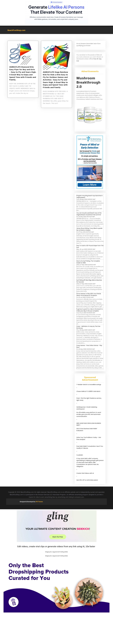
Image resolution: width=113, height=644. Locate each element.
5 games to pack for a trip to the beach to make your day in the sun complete (90, 310)
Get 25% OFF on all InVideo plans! (87, 480)
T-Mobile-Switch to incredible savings (89, 384)
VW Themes (39, 502)
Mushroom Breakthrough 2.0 (88, 82)
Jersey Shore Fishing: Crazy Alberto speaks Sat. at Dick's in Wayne (89, 229)
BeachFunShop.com (16, 30)
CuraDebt (80, 455)
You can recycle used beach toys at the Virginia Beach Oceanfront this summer (89, 214)
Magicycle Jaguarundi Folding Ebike (57, 552)
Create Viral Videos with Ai (85, 473)
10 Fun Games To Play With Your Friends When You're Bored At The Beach (89, 295)
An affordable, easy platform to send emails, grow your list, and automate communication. (89, 414)
